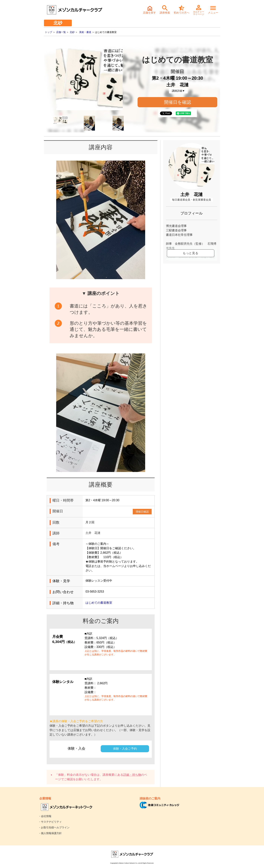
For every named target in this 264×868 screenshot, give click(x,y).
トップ (48, 32)
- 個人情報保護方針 (51, 833)
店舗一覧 (61, 32)
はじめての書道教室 (99, 603)
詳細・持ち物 (132, 775)
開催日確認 (142, 512)
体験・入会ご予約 (125, 749)
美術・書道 (85, 32)
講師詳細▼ (178, 91)
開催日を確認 (178, 102)
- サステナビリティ (51, 822)
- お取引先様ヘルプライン (54, 827)
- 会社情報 (45, 816)
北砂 (72, 32)
